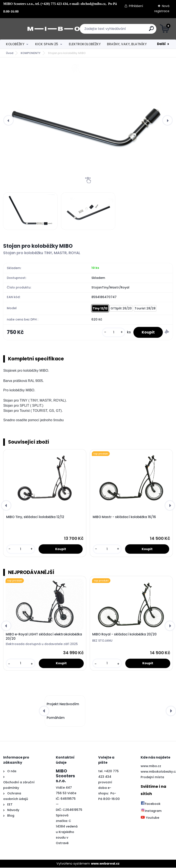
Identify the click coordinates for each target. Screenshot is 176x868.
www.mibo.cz (151, 766)
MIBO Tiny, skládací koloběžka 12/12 (35, 517)
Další (161, 44)
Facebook (151, 804)
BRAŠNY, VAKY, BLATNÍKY (127, 44)
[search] (139, 30)
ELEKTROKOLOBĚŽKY (85, 44)
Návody (13, 810)
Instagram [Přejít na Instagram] (151, 811)
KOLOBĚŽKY (15, 44)
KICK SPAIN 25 (47, 44)
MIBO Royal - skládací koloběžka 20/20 (124, 635)
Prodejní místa (152, 778)
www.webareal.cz (105, 864)
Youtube (150, 818)
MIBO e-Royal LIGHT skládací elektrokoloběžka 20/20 (44, 637)
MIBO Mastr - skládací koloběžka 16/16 (124, 517)
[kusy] (113, 333)
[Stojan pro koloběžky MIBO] (88, 120)
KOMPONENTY (31, 53)
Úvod (10, 53)
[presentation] (9, 120)
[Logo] (29, 29)
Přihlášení (136, 6)
